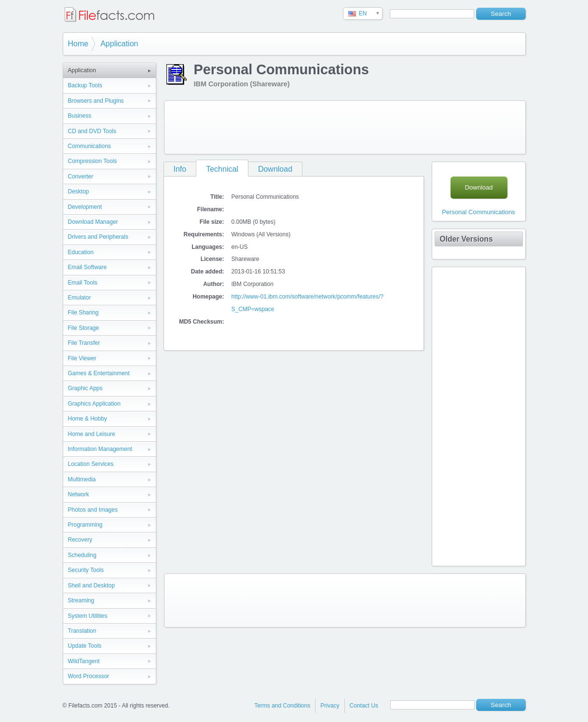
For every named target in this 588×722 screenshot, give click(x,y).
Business (80, 116)
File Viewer (82, 358)
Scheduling (82, 555)
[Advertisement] (345, 127)
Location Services (91, 464)
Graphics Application (94, 404)
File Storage (84, 328)
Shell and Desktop (91, 586)
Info (180, 169)
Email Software (88, 267)
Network (79, 494)
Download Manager (93, 222)
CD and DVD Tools (92, 131)
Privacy (330, 706)
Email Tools (83, 283)
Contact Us (364, 706)
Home (78, 44)
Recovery (80, 540)
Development (85, 207)
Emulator (80, 298)
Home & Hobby (88, 419)
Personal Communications (479, 212)
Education (81, 252)
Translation (82, 631)
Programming (85, 525)
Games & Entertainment (99, 373)
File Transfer (84, 343)
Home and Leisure (92, 434)
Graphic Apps (85, 388)
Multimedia (82, 479)
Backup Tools (85, 85)
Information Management (100, 449)
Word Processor (89, 676)
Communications (89, 146)
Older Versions (466, 239)
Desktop (79, 191)
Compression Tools (93, 161)
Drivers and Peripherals (98, 237)
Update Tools (85, 646)
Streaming (81, 600)
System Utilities (88, 616)
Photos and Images (93, 510)
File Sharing (83, 313)
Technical (222, 169)
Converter (81, 177)
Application (119, 44)
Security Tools (86, 570)
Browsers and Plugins (96, 101)
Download (275, 169)
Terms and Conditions (282, 706)
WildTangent (84, 661)
